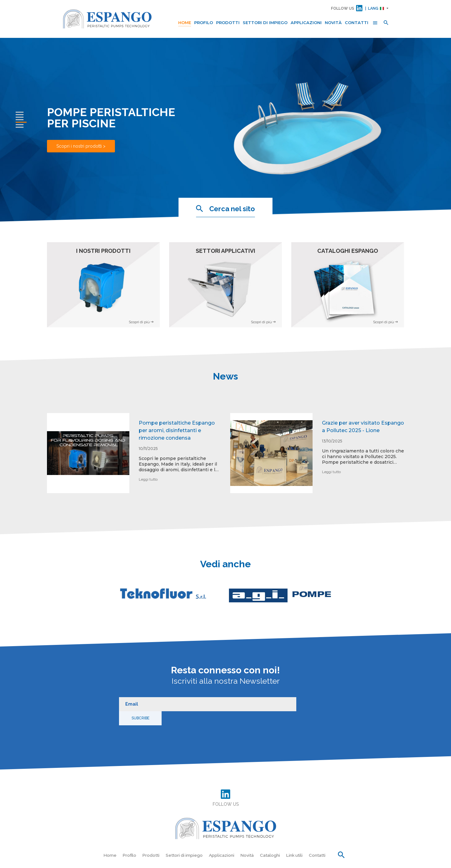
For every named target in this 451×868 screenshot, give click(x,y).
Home (185, 23)
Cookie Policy (311, 862)
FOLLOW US (343, 8)
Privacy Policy (282, 862)
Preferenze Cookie (343, 862)
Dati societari (376, 862)
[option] (134, 458)
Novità (333, 23)
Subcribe (311, 701)
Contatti (357, 23)
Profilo (204, 23)
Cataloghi (270, 838)
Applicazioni (306, 23)
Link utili (295, 838)
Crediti (399, 862)
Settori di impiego (265, 23)
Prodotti (228, 23)
